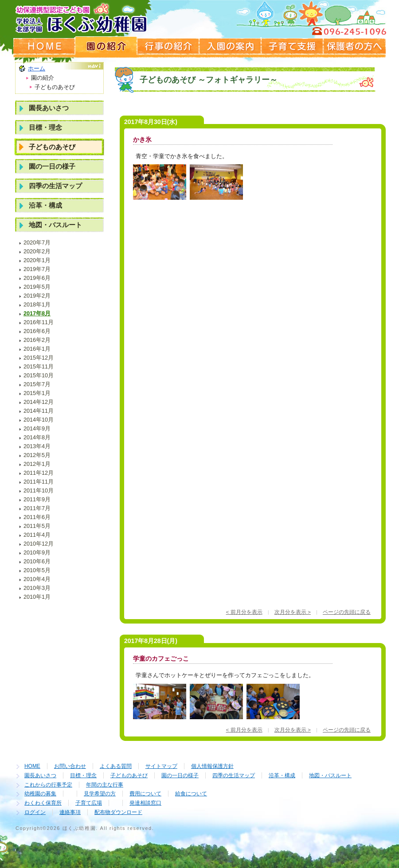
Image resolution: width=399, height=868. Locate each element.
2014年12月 (39, 402)
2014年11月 (39, 411)
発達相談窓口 (145, 803)
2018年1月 (37, 305)
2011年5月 (37, 526)
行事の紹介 (168, 46)
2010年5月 (37, 570)
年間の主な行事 (105, 785)
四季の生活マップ (55, 186)
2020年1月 (37, 260)
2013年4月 (37, 446)
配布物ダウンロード (118, 812)
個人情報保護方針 (212, 766)
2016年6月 (37, 331)
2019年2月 (37, 296)
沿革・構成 (45, 205)
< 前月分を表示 (244, 612)
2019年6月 (37, 278)
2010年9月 (37, 553)
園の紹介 (106, 46)
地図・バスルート (55, 225)
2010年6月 (37, 562)
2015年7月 (37, 384)
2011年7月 (37, 508)
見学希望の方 (100, 794)
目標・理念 (45, 127)
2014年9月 (37, 429)
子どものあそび (52, 147)
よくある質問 (116, 766)
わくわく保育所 (43, 803)
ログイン (35, 812)
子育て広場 (89, 803)
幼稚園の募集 (40, 794)
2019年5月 (37, 287)
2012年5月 (37, 455)
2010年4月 (37, 579)
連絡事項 (70, 812)
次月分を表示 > (293, 612)
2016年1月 (37, 349)
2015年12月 (39, 358)
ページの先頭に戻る (347, 612)
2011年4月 (37, 535)
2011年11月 (39, 482)
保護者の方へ (355, 46)
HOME (32, 766)
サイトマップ (161, 766)
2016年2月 (37, 340)
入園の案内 (231, 46)
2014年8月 (37, 438)
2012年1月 (37, 464)
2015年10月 (39, 376)
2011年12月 (39, 473)
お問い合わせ (70, 766)
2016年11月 (39, 322)
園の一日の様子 (52, 166)
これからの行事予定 (48, 785)
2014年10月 (39, 420)
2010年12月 (39, 544)
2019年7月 (37, 269)
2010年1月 (37, 597)
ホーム (37, 68)
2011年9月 (37, 500)
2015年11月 (39, 367)
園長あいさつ (49, 108)
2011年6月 (37, 517)
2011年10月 (39, 491)
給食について (191, 794)
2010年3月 (37, 588)
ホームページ (44, 46)
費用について (145, 794)
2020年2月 (37, 252)
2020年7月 (37, 243)
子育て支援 (293, 46)
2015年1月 (37, 393)
